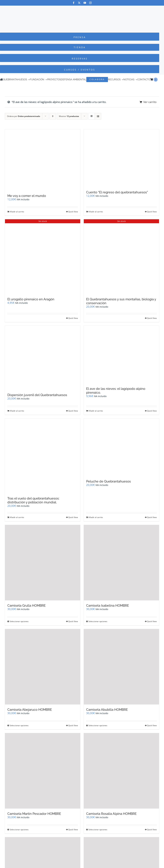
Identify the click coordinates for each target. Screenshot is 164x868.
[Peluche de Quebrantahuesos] (121, 447)
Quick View (73, 212)
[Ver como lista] (98, 116)
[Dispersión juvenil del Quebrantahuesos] (43, 358)
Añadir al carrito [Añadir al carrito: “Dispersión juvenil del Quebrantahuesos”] (17, 411)
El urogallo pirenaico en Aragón (31, 299)
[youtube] (85, 3)
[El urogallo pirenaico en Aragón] (43, 257)
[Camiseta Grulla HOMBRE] (43, 563)
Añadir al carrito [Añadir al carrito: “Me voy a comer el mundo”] (17, 212)
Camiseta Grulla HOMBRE (27, 606)
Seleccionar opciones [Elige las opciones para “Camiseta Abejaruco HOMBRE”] (19, 725)
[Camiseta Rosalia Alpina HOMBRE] (121, 771)
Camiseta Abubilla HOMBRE (107, 710)
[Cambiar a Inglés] (159, 80)
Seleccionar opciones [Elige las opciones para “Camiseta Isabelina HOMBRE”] (98, 621)
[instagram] (90, 3)
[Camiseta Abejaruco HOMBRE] (43, 667)
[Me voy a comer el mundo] (43, 160)
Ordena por (24, 116)
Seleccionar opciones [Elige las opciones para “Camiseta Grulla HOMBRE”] (19, 621)
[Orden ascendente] (53, 116)
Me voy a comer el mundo (27, 196)
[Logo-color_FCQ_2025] (82, 9)
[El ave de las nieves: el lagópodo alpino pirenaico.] (121, 355)
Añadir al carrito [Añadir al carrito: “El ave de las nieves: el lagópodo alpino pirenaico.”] (96, 411)
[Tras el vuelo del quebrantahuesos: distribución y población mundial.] (43, 456)
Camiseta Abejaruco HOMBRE (30, 710)
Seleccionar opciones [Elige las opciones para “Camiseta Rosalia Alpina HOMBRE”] (98, 830)
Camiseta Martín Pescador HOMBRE (34, 814)
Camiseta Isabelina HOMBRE (108, 606)
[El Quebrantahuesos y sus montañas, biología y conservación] (121, 257)
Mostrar (69, 116)
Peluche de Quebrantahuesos (109, 481)
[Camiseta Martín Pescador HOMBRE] (43, 771)
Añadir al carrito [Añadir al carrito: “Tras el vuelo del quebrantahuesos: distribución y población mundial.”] (17, 517)
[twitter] (79, 3)
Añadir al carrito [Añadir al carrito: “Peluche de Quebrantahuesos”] (96, 517)
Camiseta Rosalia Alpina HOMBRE (111, 814)
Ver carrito (150, 102)
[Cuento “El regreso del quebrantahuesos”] (121, 158)
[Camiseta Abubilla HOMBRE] (121, 667)
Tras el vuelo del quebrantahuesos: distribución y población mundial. (33, 500)
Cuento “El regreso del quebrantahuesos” (117, 192)
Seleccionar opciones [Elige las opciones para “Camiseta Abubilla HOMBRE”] (98, 725)
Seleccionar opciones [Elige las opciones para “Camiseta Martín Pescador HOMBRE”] (19, 830)
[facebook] (74, 3)
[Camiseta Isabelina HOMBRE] (121, 563)
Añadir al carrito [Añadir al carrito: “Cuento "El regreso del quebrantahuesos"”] (96, 212)
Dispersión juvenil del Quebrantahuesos (37, 395)
